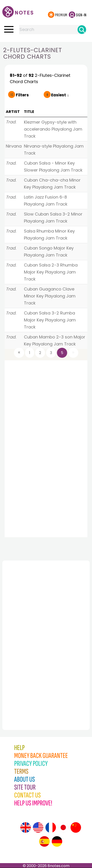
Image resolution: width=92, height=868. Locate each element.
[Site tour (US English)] (38, 827)
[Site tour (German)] (57, 841)
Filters (22, 95)
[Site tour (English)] (26, 827)
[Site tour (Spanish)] (44, 841)
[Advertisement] (28, 635)
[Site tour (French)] (51, 827)
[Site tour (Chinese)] (76, 827)
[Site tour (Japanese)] (63, 827)
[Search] (82, 30)
